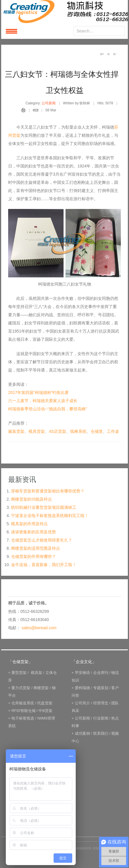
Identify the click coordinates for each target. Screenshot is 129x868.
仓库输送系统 (23, 703)
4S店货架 (58, 431)
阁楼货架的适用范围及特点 (36, 548)
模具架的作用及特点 (29, 524)
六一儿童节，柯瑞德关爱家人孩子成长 (43, 401)
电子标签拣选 (23, 718)
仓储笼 (97, 431)
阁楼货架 (41, 688)
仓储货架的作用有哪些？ (33, 556)
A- (115, 54)
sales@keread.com (39, 628)
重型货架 (19, 673)
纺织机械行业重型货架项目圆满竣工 (44, 507)
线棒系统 (78, 431)
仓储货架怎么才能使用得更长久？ (42, 540)
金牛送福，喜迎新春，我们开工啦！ (44, 565)
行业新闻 (101, 718)
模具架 (37, 673)
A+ (102, 54)
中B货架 (45, 711)
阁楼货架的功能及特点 (31, 499)
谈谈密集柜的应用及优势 (33, 532)
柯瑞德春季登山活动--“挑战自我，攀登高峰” (48, 409)
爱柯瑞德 (82, 688)
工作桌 (113, 431)
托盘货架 (45, 703)
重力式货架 (21, 688)
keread (64, 12)
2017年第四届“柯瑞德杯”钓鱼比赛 (38, 392)
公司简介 (82, 703)
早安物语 (82, 673)
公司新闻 (49, 103)
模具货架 (37, 431)
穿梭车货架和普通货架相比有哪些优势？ (48, 491)
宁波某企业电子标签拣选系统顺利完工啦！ (50, 516)
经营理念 (101, 703)
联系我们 (101, 733)
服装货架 (16, 431)
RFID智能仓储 (23, 711)
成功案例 (82, 733)
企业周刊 (101, 673)
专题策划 (101, 688)
